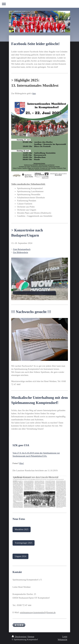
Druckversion (19, 637)
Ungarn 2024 (20, 556)
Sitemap (31, 637)
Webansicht (62, 640)
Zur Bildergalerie (20, 252)
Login (65, 637)
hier (34, 93)
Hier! (22, 463)
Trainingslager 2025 (24, 543)
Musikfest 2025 (22, 529)
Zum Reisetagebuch (22, 249)
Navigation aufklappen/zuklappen (39, 4)
